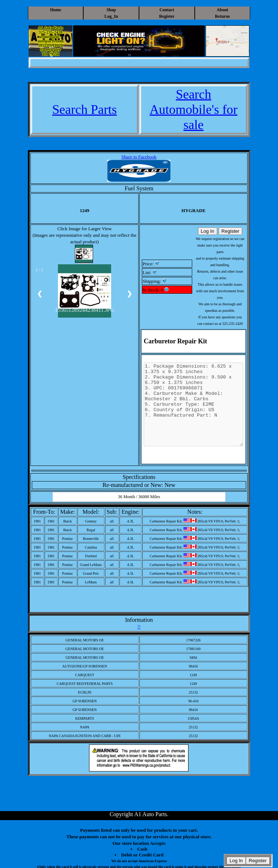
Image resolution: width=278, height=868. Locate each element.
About (222, 10)
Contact (167, 10)
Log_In (111, 16)
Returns (222, 16)
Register (167, 16)
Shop (111, 10)
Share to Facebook (139, 157)
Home (56, 10)
